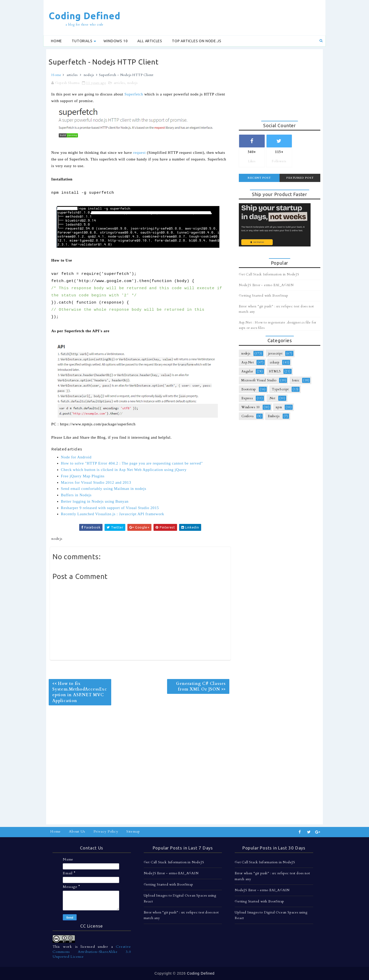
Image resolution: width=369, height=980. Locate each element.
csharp (275, 362)
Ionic (296, 380)
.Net (272, 398)
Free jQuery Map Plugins (83, 476)
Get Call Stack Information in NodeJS (269, 274)
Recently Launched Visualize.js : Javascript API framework (113, 514)
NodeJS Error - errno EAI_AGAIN (266, 285)
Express (247, 398)
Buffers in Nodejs (76, 495)
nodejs (89, 75)
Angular (247, 371)
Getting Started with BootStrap (264, 296)
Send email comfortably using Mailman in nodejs (104, 489)
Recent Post (259, 178)
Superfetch (134, 94)
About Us (77, 831)
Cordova (248, 416)
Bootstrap (249, 389)
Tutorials (82, 41)
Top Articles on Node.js (197, 41)
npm (279, 407)
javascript (275, 353)
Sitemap (133, 831)
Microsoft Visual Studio (259, 380)
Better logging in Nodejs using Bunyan (95, 501)
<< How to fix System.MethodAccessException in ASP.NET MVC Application (80, 692)
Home (57, 41)
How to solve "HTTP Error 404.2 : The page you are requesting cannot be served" (132, 463)
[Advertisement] (229, 17)
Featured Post (300, 178)
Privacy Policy (106, 831)
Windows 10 (116, 41)
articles (72, 75)
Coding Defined (84, 16)
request (140, 153)
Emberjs (274, 416)
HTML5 (275, 371)
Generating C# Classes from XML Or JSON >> (201, 686)
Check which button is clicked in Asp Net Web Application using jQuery (124, 470)
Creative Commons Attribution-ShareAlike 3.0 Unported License (92, 952)
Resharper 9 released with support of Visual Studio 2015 (110, 508)
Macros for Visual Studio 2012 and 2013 (96, 482)
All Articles (150, 41)
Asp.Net (248, 362)
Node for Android (76, 457)
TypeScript (280, 389)
